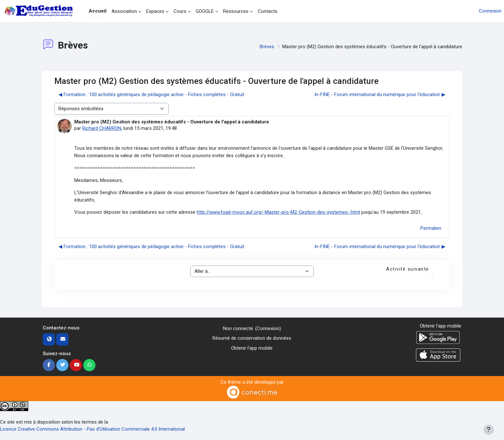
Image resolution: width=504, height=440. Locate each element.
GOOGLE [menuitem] (205, 11)
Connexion (490, 11)
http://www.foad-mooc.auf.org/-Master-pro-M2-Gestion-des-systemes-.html (278, 212)
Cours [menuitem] (180, 11)
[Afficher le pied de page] (489, 430)
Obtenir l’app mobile (252, 348)
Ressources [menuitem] (236, 11)
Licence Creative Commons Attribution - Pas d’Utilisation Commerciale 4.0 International (92, 429)
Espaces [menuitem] (155, 11)
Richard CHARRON (102, 128)
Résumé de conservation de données (252, 338)
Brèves (267, 47)
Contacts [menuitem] (268, 11)
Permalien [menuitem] (431, 228)
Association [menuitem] (124, 11)
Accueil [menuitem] (98, 11)
